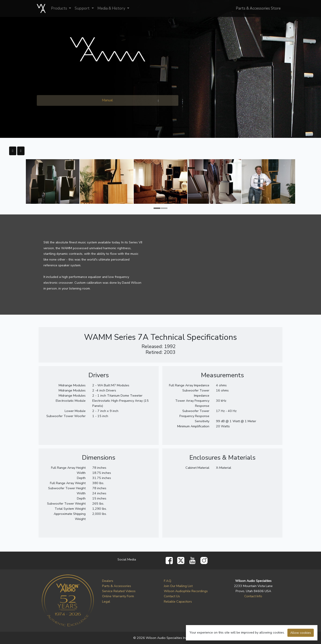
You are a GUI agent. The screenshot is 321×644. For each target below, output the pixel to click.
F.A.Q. (168, 581)
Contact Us (172, 596)
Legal (106, 601)
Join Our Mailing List (178, 586)
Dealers (108, 581)
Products (60, 8)
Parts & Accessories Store (258, 8)
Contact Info (253, 596)
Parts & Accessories (117, 586)
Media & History (112, 8)
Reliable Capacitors (178, 601)
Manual (107, 100)
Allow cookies (301, 633)
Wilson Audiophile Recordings (186, 591)
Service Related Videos (119, 591)
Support (83, 8)
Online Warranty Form (118, 596)
